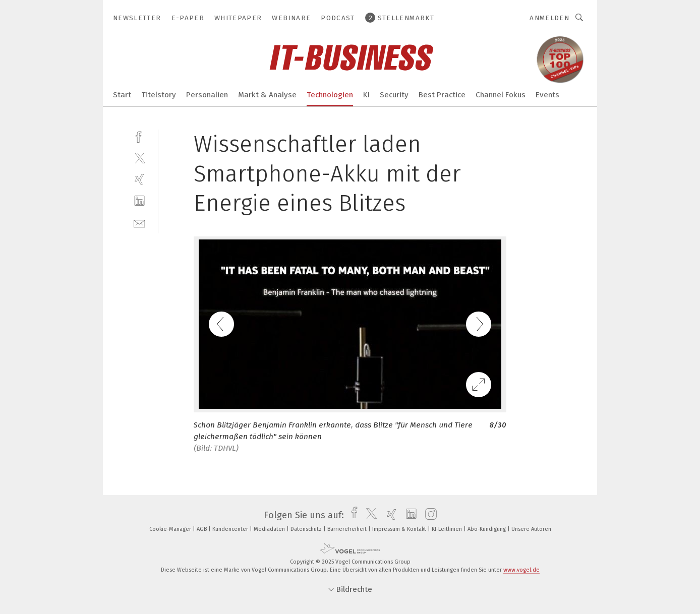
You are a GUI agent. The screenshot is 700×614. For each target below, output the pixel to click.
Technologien (330, 95)
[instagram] (428, 515)
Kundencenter (231, 529)
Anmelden (549, 18)
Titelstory (159, 95)
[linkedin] (139, 201)
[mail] (139, 223)
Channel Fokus (501, 95)
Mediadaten (270, 529)
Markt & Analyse (267, 95)
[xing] (139, 179)
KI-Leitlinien (448, 529)
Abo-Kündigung (487, 529)
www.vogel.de (521, 570)
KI (366, 95)
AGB (202, 529)
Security (394, 95)
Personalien (207, 95)
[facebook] (139, 136)
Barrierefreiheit (348, 529)
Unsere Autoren (531, 529)
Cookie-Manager (171, 529)
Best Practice (442, 95)
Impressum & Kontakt (400, 529)
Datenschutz (307, 529)
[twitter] (139, 158)
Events (547, 95)
